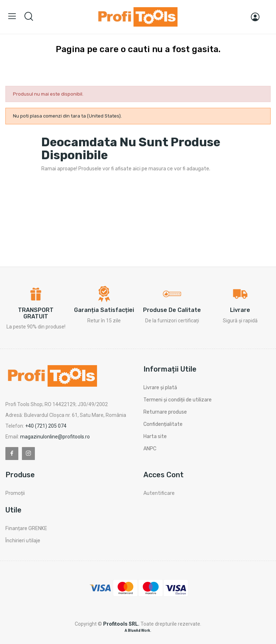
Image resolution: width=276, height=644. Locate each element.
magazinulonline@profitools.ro (55, 437)
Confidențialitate (163, 424)
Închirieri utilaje (23, 541)
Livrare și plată (160, 388)
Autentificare (159, 493)
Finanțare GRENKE (26, 528)
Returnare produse (165, 412)
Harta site (155, 436)
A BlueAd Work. (138, 631)
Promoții (15, 493)
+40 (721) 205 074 (46, 426)
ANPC (150, 449)
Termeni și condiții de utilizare (178, 400)
